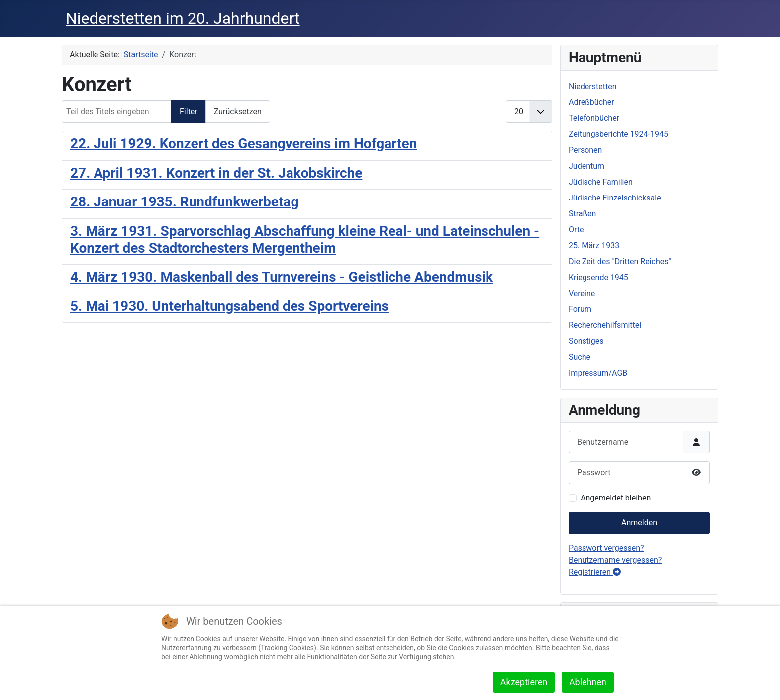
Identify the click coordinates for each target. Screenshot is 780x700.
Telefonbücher (594, 118)
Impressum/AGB (598, 373)
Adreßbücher (591, 102)
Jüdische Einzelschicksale (615, 198)
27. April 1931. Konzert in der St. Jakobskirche (216, 173)
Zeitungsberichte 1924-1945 (618, 134)
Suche (580, 357)
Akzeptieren (524, 682)
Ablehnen (588, 682)
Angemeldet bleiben (616, 498)
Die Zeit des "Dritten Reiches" (620, 261)
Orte (576, 230)
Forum (580, 309)
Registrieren (595, 572)
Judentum (586, 166)
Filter (189, 112)
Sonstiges (586, 341)
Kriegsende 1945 (598, 277)
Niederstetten (592, 86)
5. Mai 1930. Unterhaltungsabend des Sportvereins (229, 306)
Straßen (582, 214)
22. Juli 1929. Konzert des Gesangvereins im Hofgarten (244, 144)
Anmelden (639, 523)
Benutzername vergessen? (615, 560)
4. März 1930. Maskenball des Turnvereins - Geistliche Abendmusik (282, 277)
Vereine (582, 293)
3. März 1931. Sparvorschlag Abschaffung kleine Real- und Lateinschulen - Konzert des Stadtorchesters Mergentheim (305, 240)
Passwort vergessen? (606, 548)
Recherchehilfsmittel (605, 325)
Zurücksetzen (238, 112)
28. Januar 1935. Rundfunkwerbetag (184, 202)
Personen (585, 150)
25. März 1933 (594, 246)
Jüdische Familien (601, 182)
